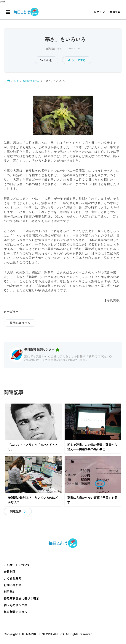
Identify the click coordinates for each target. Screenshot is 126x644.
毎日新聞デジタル (15, 612)
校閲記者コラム (54, 49)
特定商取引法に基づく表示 (21, 598)
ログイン (99, 12)
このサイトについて (17, 565)
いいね (48, 60)
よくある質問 (13, 578)
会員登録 (115, 12)
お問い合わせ (13, 585)
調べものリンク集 (15, 605)
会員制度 (10, 572)
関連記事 (16, 511)
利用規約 (10, 592)
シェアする (77, 60)
